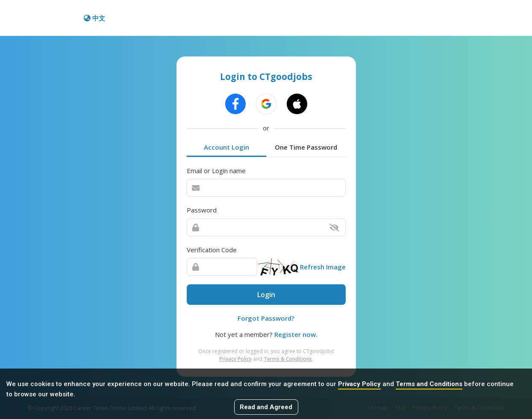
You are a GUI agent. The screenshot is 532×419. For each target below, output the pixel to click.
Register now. (296, 334)
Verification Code (212, 250)
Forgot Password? (266, 318)
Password (202, 210)
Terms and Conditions (429, 384)
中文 (94, 18)
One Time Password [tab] (306, 147)
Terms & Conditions (288, 359)
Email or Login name (216, 171)
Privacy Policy (359, 384)
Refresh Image (323, 267)
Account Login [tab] (226, 147)
